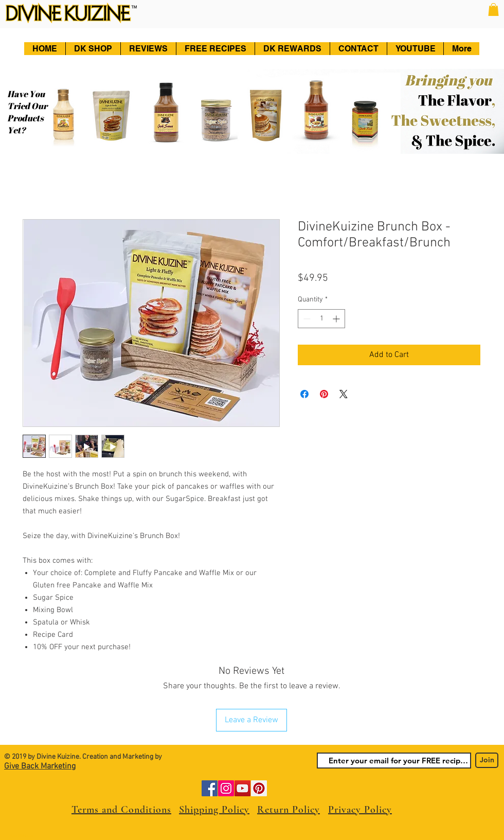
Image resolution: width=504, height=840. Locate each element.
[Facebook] (210, 788)
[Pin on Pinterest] (324, 394)
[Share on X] (344, 394)
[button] (493, 10)
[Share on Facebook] (304, 394)
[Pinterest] (259, 788)
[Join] (487, 760)
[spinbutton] (321, 319)
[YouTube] (242, 788)
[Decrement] (306, 319)
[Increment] (337, 319)
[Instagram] (226, 788)
